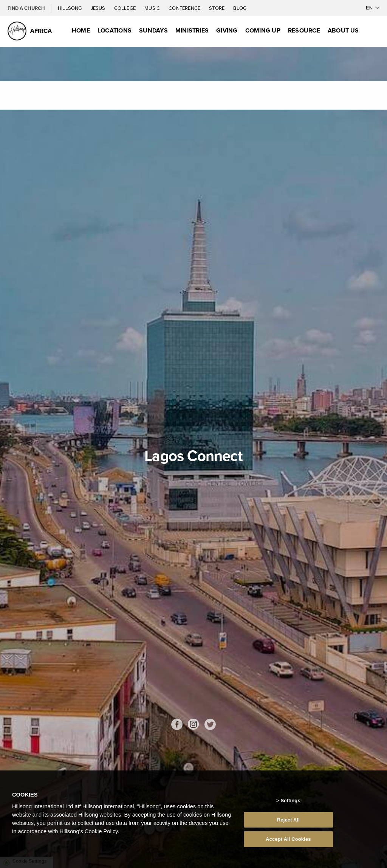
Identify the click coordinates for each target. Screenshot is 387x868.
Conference (185, 8)
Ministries (192, 30)
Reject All (288, 820)
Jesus (99, 8)
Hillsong (70, 8)
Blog (240, 8)
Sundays (153, 30)
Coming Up (263, 30)
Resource (304, 30)
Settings (290, 801)
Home (81, 30)
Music (153, 8)
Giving (227, 30)
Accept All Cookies (288, 839)
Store (217, 8)
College (125, 8)
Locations (115, 30)
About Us (343, 30)
